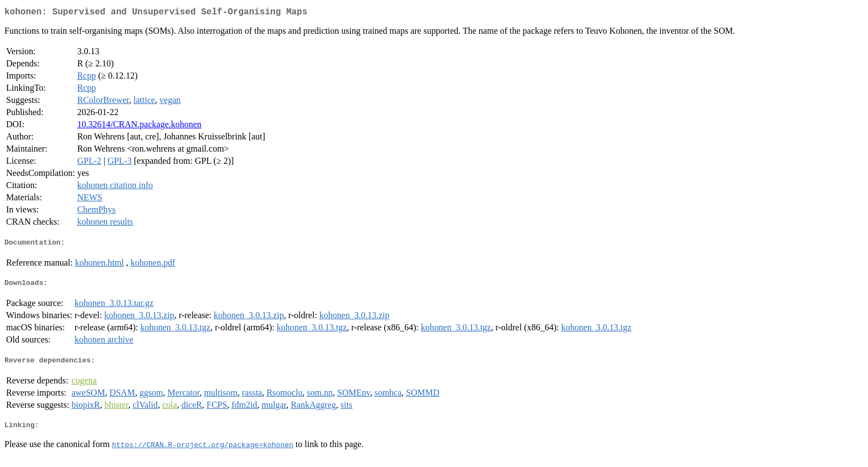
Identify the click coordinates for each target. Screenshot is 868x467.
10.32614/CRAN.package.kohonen (139, 126)
